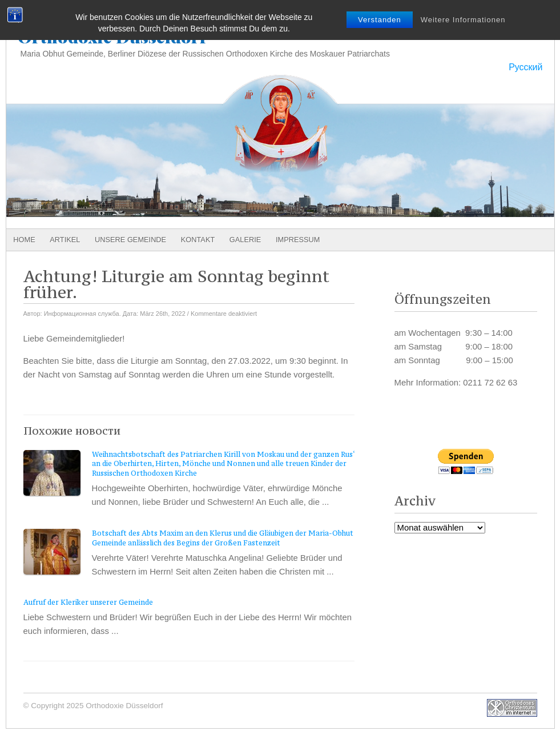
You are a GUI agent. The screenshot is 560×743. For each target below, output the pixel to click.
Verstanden (380, 20)
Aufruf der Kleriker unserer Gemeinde (88, 602)
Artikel (65, 240)
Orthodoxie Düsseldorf (112, 37)
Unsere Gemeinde (130, 240)
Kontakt (198, 240)
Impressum (298, 240)
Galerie (245, 240)
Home (24, 240)
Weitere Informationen (463, 20)
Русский (525, 67)
